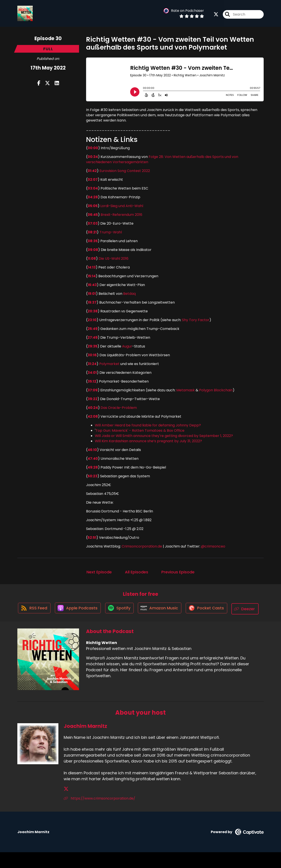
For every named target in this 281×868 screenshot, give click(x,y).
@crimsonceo (213, 546)
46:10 (92, 450)
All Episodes (137, 572)
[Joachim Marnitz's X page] (66, 805)
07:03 (93, 223)
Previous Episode (178, 572)
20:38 (93, 311)
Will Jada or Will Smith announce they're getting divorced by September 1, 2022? (164, 436)
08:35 (93, 241)
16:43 (92, 285)
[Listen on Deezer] (138, 625)
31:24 (92, 364)
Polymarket (109, 364)
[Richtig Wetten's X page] (216, 15)
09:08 (93, 250)
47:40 (93, 459)
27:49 (93, 337)
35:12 (92, 381)
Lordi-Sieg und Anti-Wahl (122, 206)
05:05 (93, 206)
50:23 (93, 476)
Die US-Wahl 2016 (113, 259)
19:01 (92, 294)
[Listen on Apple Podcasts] (92, 609)
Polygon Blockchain (216, 390)
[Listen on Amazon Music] (177, 609)
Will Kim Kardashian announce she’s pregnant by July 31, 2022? (148, 441)
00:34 (93, 157)
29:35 (93, 346)
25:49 (93, 329)
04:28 (93, 197)
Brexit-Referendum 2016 (121, 215)
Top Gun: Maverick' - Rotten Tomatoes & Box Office (140, 430)
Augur (127, 346)
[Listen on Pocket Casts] (225, 609)
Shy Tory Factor (196, 320)
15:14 (92, 276)
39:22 (93, 399)
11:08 (92, 259)
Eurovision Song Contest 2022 (125, 171)
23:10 (92, 320)
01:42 (92, 171)
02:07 (93, 180)
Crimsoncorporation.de (141, 546)
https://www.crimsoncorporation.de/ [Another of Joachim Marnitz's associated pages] (99, 814)
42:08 (93, 416)
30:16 (92, 355)
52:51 (92, 538)
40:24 (93, 408)
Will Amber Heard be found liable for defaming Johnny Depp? (148, 425)
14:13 (92, 267)
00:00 (93, 148)
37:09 (93, 390)
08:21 (92, 232)
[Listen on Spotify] (135, 609)
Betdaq (129, 294)
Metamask (186, 390)
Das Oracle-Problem (119, 408)
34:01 (92, 373)
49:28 (93, 467)
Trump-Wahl (111, 232)
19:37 (92, 302)
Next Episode (99, 572)
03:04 (93, 188)
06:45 (93, 215)
